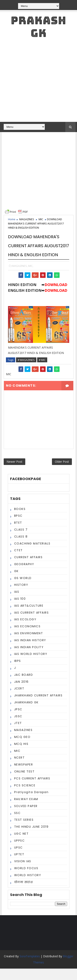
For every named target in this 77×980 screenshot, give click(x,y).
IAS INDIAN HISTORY (30, 652)
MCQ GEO (22, 748)
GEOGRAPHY (24, 576)
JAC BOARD (24, 686)
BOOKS (20, 520)
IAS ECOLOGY (25, 631)
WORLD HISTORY (28, 887)
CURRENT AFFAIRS (28, 569)
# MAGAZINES (26, 369)
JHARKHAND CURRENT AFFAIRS (38, 707)
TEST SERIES (24, 831)
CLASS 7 (21, 541)
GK (16, 583)
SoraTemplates (30, 968)
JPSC (18, 721)
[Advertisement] (38, 81)
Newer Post (14, 472)
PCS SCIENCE (25, 797)
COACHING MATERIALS (32, 555)
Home (12, 219)
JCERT (19, 700)
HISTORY (21, 596)
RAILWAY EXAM (26, 810)
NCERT (20, 769)
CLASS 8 (21, 548)
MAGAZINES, (20, 275)
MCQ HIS (21, 755)
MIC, (31, 275)
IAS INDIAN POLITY (29, 658)
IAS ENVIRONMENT (29, 645)
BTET (18, 534)
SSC (17, 824)
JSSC (18, 727)
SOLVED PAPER (26, 817)
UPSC (18, 859)
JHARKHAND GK (26, 714)
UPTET (19, 866)
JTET (18, 734)
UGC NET (21, 845)
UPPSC (20, 852)
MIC (41, 219)
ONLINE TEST (24, 783)
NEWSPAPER (24, 776)
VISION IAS (23, 873)
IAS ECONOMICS (27, 638)
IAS (17, 603)
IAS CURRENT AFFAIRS (32, 624)
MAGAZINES (27, 219)
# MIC (42, 369)
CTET (18, 562)
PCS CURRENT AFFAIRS (32, 790)
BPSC (18, 527)
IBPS (18, 672)
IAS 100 (20, 610)
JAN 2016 (21, 693)
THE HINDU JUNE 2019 (31, 838)
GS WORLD (23, 589)
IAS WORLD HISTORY (31, 665)
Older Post (62, 472)
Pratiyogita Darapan (31, 804)
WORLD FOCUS (26, 880)
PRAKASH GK (38, 27)
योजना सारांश (24, 894)
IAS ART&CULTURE (29, 617)
